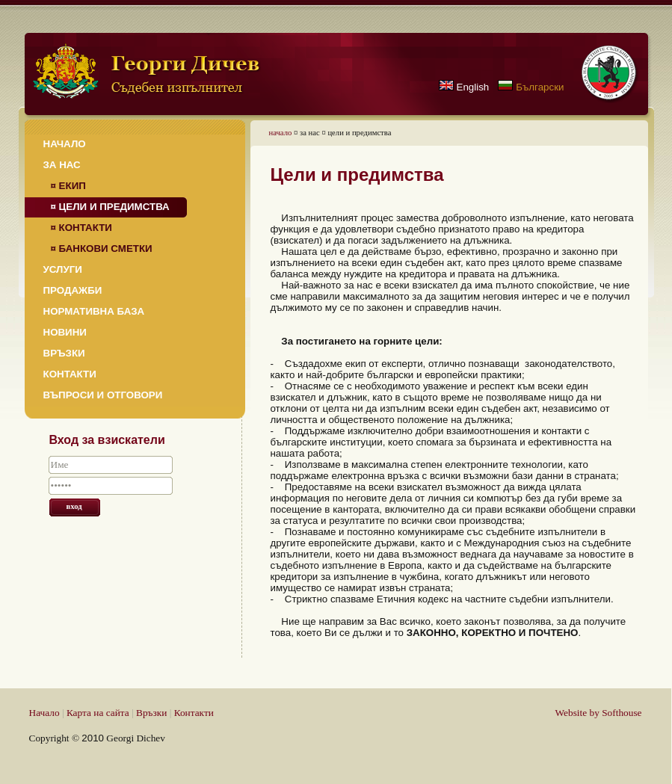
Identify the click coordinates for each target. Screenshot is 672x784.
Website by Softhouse (599, 713)
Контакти (70, 374)
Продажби (73, 290)
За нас (62, 165)
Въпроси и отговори (103, 395)
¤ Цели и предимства (110, 207)
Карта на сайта (98, 713)
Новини (65, 332)
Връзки (64, 353)
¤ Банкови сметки (102, 249)
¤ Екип (68, 186)
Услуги (63, 269)
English (473, 87)
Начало (65, 144)
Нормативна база (94, 311)
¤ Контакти (81, 228)
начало (281, 133)
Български (540, 87)
